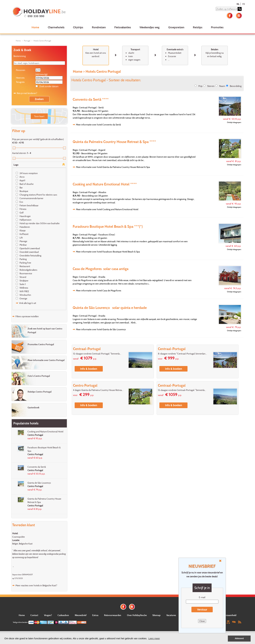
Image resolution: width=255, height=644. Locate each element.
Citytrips (78, 27)
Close (202, 621)
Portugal (27, 41)
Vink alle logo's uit (28, 303)
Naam (222, 86)
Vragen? (48, 615)
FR (244, 4)
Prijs (200, 86)
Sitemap (156, 615)
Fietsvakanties (123, 27)
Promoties (217, 27)
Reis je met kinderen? (27, 93)
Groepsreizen (176, 27)
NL (238, 4)
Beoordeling (236, 86)
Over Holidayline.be (137, 615)
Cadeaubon (63, 615)
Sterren (211, 86)
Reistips (198, 27)
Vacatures (171, 615)
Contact (34, 615)
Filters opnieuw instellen (27, 316)
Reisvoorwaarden (113, 615)
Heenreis (20, 78)
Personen (21, 70)
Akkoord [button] (239, 638)
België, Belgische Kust (22, 544)
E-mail (202, 597)
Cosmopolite (18, 537)
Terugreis (20, 82)
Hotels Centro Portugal (42, 41)
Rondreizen (99, 27)
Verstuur (202, 609)
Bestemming (20, 56)
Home (35, 27)
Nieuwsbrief (81, 615)
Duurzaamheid (229, 615)
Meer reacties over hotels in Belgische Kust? (36, 585)
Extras (95, 615)
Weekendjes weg (150, 27)
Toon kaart (39, 116)
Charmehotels (56, 27)
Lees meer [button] (154, 638)
